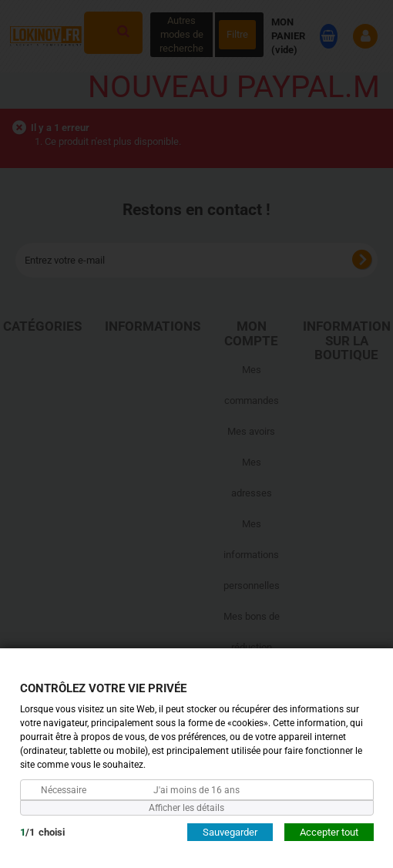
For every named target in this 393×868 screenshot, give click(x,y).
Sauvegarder (230, 831)
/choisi (42, 831)
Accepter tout (329, 831)
